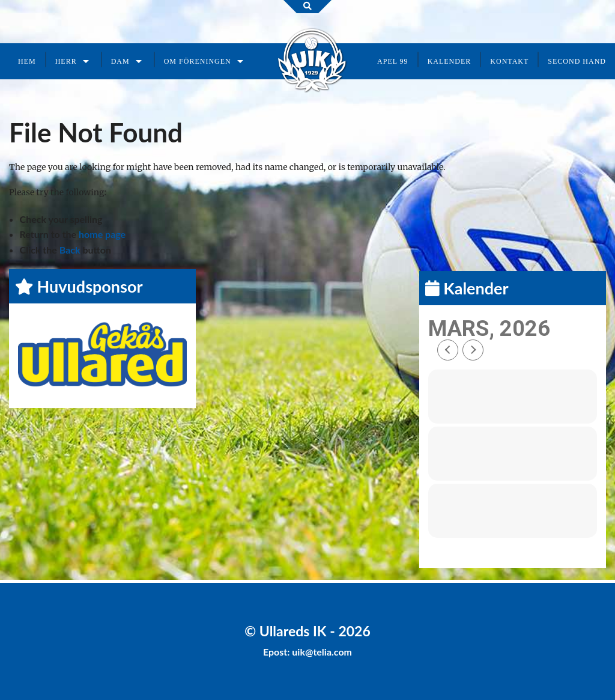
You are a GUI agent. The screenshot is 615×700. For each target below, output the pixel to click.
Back (70, 250)
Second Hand (577, 61)
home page (102, 234)
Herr (66, 61)
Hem (27, 61)
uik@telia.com (322, 652)
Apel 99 (393, 61)
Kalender (450, 61)
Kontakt (509, 61)
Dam (120, 61)
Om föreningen (198, 61)
